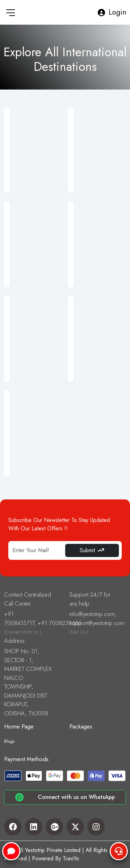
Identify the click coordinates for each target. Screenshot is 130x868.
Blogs (9, 741)
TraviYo (71, 858)
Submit (92, 550)
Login (112, 12)
